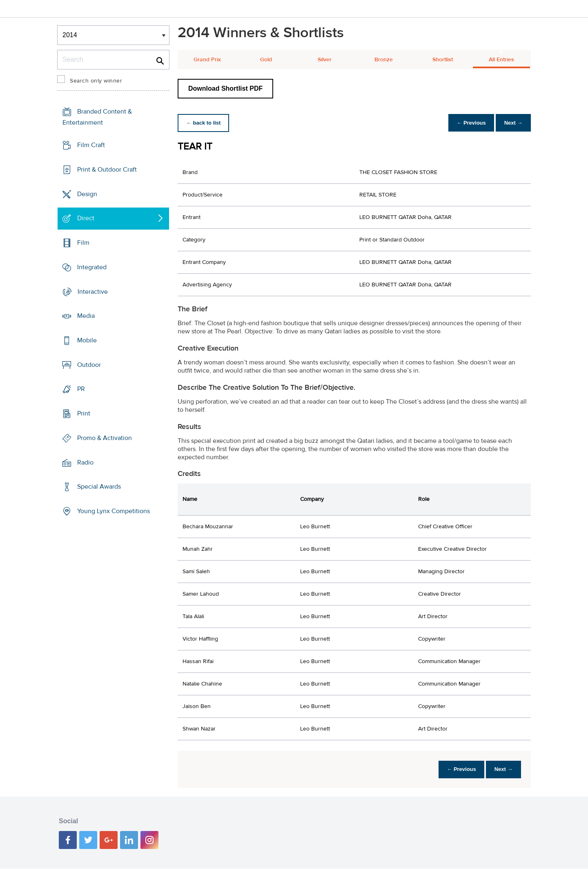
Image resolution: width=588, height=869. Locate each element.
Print (84, 413)
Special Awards (99, 487)
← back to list (205, 123)
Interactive (93, 291)
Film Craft (91, 145)
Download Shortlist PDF (225, 88)
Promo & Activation (105, 438)
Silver (325, 60)
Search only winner (96, 81)
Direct (86, 218)
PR (81, 389)
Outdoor (89, 365)
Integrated (92, 267)
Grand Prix (207, 60)
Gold (266, 60)
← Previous (467, 123)
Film (83, 243)
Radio (85, 462)
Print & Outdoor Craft (107, 170)
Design (87, 194)
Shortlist (443, 60)
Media (86, 316)
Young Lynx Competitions (114, 511)
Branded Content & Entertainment (97, 117)
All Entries (501, 60)
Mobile (87, 340)
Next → (512, 123)
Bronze (384, 60)
